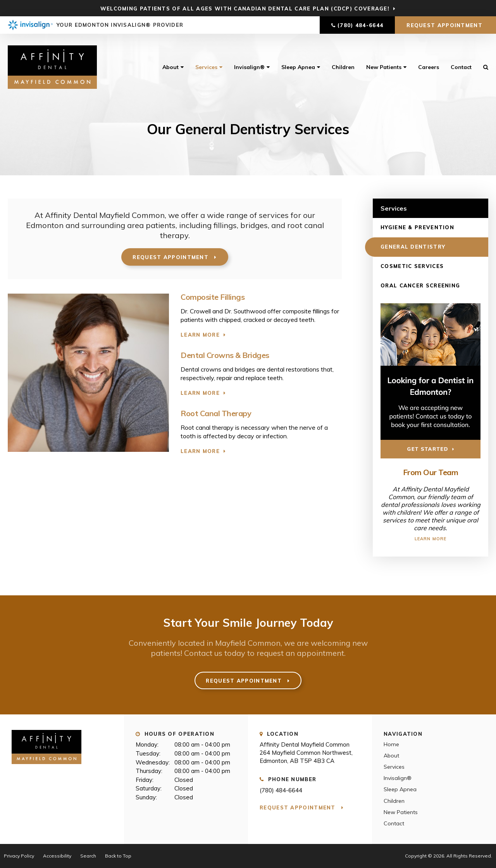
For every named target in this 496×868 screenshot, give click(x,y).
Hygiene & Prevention (417, 227)
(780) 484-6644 (360, 25)
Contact (461, 67)
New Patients (384, 67)
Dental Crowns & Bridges (225, 355)
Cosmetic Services (412, 266)
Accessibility (57, 856)
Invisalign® (249, 67)
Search (483, 67)
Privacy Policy (19, 856)
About (170, 67)
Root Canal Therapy (216, 413)
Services (206, 67)
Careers (429, 67)
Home (391, 744)
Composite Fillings (213, 297)
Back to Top (118, 856)
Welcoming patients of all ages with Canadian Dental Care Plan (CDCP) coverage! (245, 9)
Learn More (200, 335)
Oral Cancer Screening (420, 285)
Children (343, 67)
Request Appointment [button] (445, 25)
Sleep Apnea (298, 67)
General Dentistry (413, 247)
